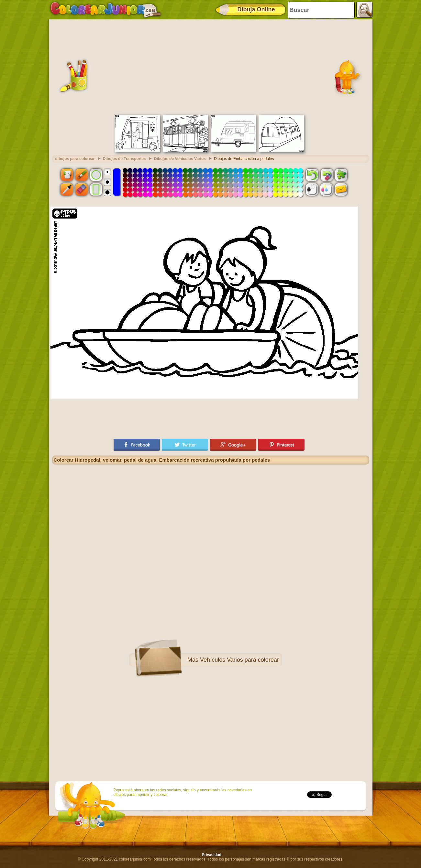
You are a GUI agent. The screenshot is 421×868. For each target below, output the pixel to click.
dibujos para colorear (75, 159)
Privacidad (211, 855)
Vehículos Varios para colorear (239, 660)
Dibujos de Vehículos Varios (180, 159)
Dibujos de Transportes (124, 159)
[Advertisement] (211, 66)
